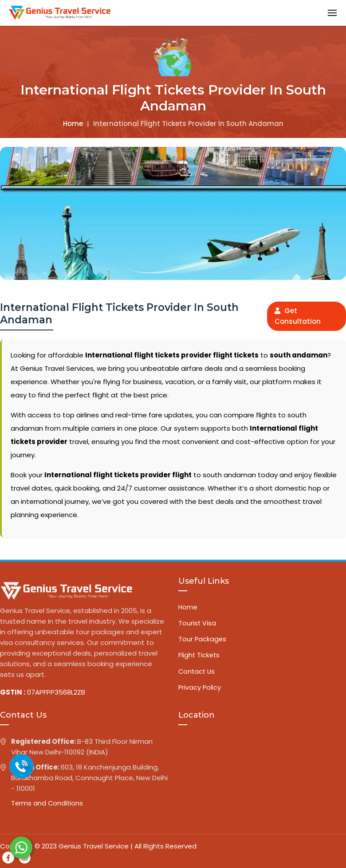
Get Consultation (298, 316)
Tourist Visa (197, 624)
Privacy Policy (200, 689)
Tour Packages (203, 640)
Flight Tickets (200, 657)
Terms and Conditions (48, 803)
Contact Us (197, 673)
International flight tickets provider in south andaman (188, 124)
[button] (332, 13)
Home (73, 124)
